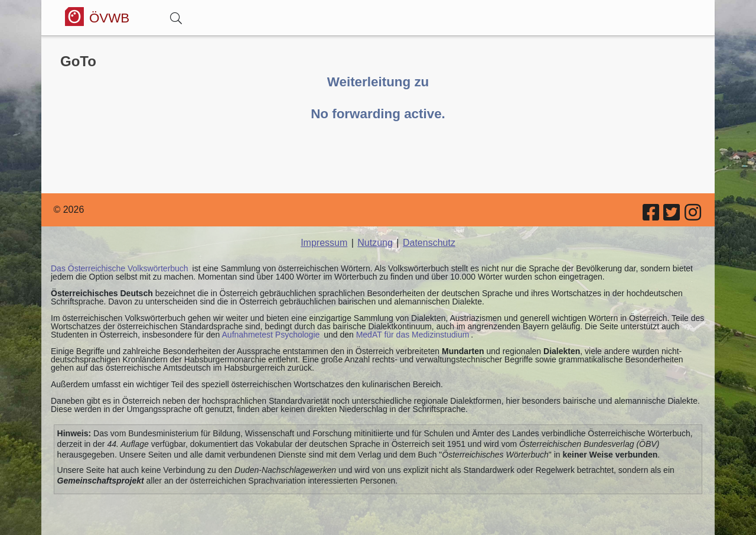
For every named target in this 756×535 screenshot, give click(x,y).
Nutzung (375, 243)
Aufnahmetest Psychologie (271, 335)
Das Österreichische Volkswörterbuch (120, 268)
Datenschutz (429, 243)
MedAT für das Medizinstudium (413, 335)
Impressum (324, 243)
